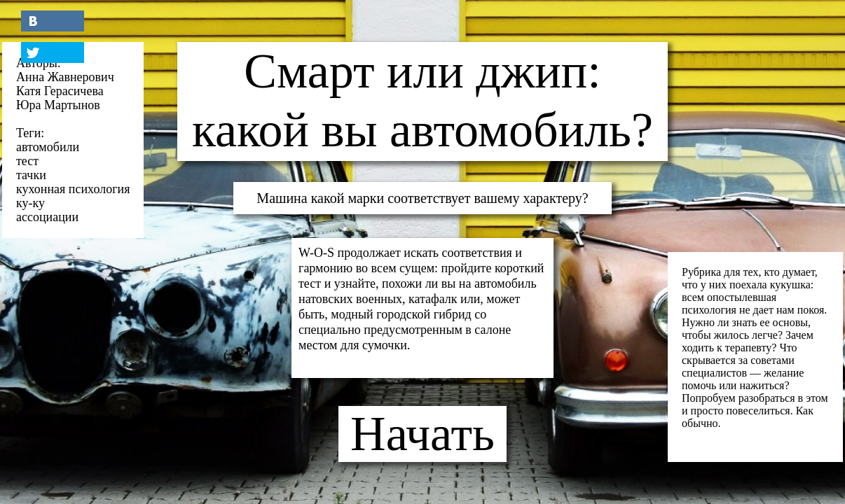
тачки (31, 175)
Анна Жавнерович (65, 77)
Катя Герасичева (60, 91)
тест (27, 161)
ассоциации (47, 217)
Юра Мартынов (58, 105)
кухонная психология (73, 189)
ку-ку (30, 203)
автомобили (48, 147)
